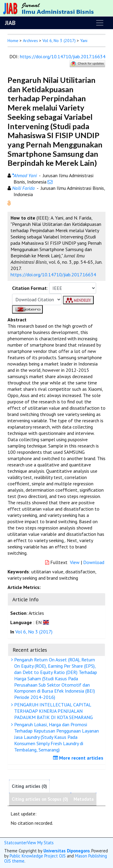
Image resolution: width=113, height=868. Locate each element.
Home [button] (13, 41)
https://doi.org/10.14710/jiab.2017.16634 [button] (53, 275)
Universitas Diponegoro (66, 851)
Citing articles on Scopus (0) (40, 799)
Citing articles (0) (29, 786)
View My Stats (40, 843)
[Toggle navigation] (100, 23)
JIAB (10, 23)
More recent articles (79, 758)
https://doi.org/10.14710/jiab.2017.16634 (63, 56)
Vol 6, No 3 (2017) (59, 41)
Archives (30, 41)
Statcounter (16, 843)
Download (94, 562)
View (75, 562)
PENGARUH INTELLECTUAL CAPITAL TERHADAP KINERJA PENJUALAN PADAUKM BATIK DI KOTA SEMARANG (53, 711)
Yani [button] (84, 41)
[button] (9, 202)
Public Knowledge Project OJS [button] (38, 856)
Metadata (84, 799)
